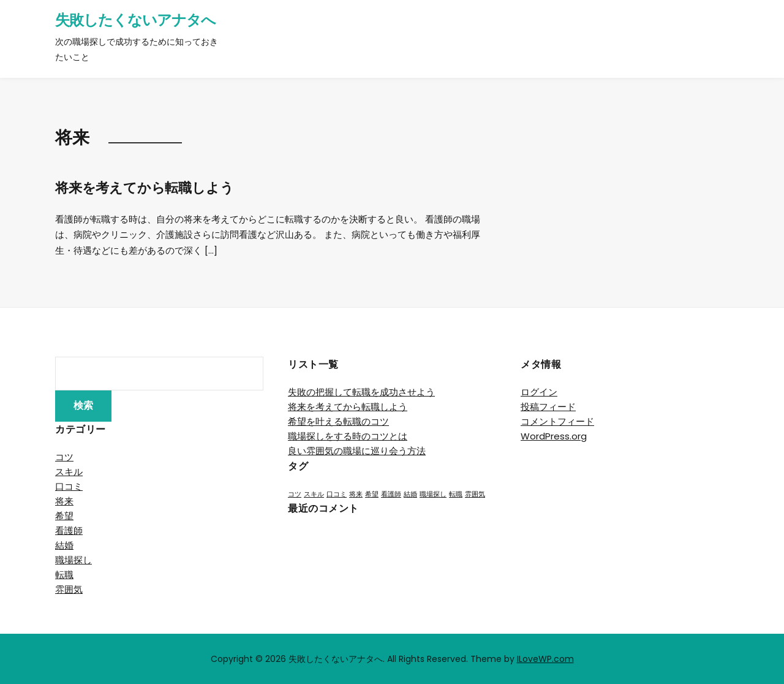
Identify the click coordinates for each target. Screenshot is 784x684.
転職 (64, 575)
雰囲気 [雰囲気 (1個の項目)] (475, 494)
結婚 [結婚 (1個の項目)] (410, 494)
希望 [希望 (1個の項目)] (372, 494)
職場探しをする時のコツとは (348, 436)
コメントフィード (557, 421)
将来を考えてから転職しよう (144, 188)
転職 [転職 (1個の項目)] (456, 494)
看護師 (69, 530)
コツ (64, 457)
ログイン (539, 392)
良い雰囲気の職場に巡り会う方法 (357, 451)
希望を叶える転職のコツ (338, 421)
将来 (64, 501)
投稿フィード (548, 407)
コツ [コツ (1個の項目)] (295, 494)
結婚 (64, 545)
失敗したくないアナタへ (135, 20)
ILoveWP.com (545, 659)
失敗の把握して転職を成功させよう (361, 392)
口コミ (69, 486)
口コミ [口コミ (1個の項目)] (337, 494)
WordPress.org (554, 436)
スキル (69, 472)
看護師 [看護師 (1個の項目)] (391, 494)
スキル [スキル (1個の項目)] (314, 494)
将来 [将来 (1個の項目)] (356, 494)
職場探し (73, 560)
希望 (64, 516)
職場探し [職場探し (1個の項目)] (433, 494)
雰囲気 (69, 589)
